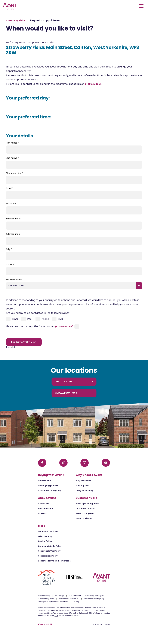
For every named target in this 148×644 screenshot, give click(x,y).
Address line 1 (14, 219)
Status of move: (14, 280)
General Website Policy (50, 546)
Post (27, 319)
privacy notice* (64, 326)
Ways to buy (44, 481)
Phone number (15, 173)
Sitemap (76, 602)
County (11, 264)
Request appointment (24, 342)
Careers (42, 513)
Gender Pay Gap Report (94, 596)
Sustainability (45, 509)
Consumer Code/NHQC (50, 490)
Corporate (44, 504)
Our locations (74, 382)
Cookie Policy (45, 541)
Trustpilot (10, 347)
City (9, 249)
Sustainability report (46, 599)
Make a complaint (85, 513)
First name (12, 143)
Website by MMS (45, 624)
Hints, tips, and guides (87, 504)
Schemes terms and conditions (54, 561)
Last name (12, 158)
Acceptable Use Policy (49, 551)
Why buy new (82, 486)
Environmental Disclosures (69, 599)
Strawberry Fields (16, 20)
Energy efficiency (84, 490)
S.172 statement (75, 596)
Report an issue (84, 518)
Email (10, 188)
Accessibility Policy (48, 556)
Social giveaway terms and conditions (53, 602)
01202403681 (93, 84)
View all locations (66, 393)
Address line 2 (13, 234)
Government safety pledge (94, 599)
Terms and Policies (48, 531)
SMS (57, 319)
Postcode (12, 203)
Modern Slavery (44, 596)
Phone (42, 319)
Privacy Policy (45, 536)
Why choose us (83, 481)
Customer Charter (85, 509)
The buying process (48, 486)
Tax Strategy (59, 596)
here (56, 616)
